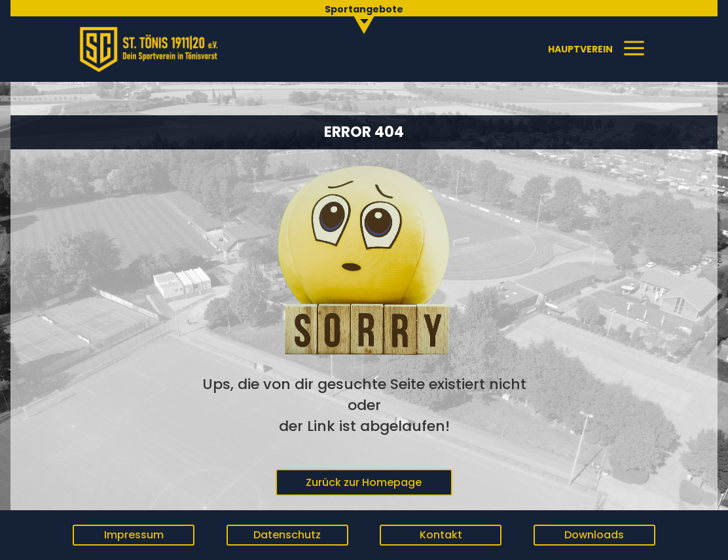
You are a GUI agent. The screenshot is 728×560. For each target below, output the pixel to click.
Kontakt (441, 535)
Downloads (594, 535)
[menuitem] (364, 16)
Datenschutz (287, 535)
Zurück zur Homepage (364, 482)
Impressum (134, 535)
